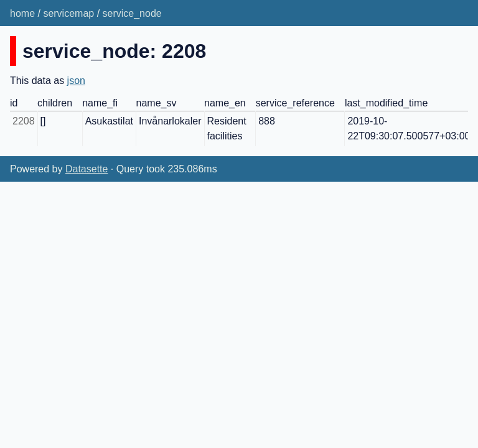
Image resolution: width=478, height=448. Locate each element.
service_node (132, 13)
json (76, 81)
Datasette (87, 169)
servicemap (68, 13)
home (22, 13)
